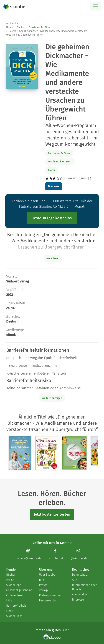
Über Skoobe (47, 575)
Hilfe (9, 600)
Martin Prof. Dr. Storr (60, 162)
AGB (75, 580)
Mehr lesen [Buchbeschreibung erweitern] (53, 259)
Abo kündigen (81, 594)
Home (10, 27)
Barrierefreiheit (16, 606)
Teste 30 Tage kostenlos (52, 218)
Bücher (21, 27)
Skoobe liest (14, 616)
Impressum (79, 600)
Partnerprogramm (50, 595)
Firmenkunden (48, 600)
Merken (53, 186)
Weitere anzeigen (52, 398)
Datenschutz (80, 575)
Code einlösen (15, 595)
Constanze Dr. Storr (39, 27)
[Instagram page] (79, 554)
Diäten (52, 170)
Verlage (44, 590)
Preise (10, 580)
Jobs (42, 580)
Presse (43, 585)
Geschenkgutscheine (19, 590)
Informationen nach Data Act (85, 587)
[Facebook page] (56, 554)
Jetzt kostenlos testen (52, 514)
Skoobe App (14, 585)
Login (10, 611)
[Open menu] (96, 6)
